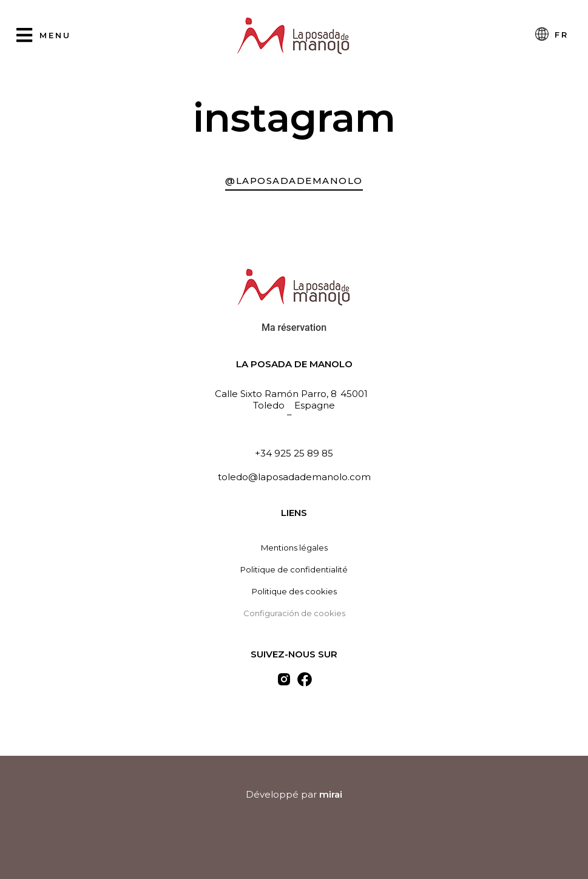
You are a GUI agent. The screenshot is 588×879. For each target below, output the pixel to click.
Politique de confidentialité (294, 569)
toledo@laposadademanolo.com (294, 477)
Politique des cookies (294, 591)
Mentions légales (294, 548)
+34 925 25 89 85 (294, 453)
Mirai (331, 794)
